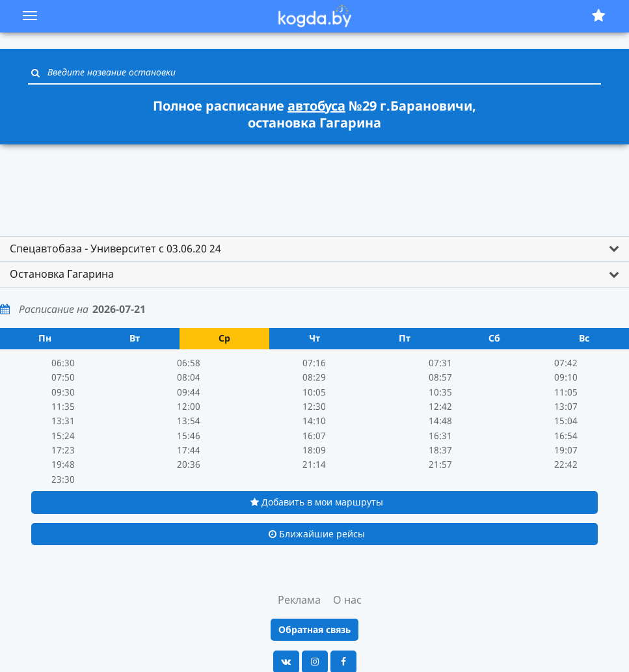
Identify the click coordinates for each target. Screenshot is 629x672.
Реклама (299, 600)
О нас (347, 600)
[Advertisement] (315, 184)
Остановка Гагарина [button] (62, 274)
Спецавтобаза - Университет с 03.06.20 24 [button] (115, 249)
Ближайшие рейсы (317, 534)
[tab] (314, 249)
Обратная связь (314, 629)
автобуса (316, 106)
